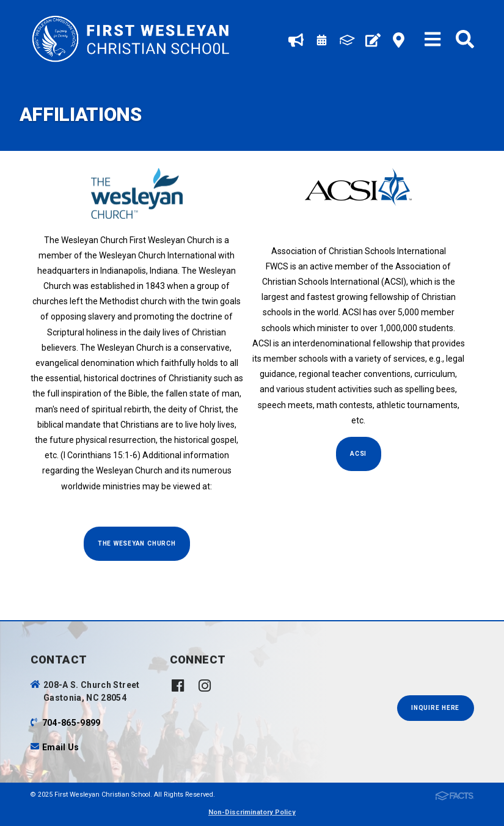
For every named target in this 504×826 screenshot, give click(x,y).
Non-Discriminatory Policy (252, 812)
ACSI (358, 454)
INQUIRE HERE (435, 708)
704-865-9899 (71, 723)
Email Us (61, 747)
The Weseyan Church (137, 543)
